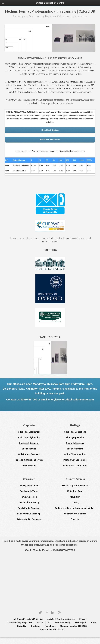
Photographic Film (75, 437)
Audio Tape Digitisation (29, 437)
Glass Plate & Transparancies (50, 140)
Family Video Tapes (29, 486)
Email (45, 550)
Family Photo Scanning (29, 508)
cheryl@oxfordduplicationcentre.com (71, 399)
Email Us (75, 519)
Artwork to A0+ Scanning (29, 519)
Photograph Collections (75, 460)
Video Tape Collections (75, 432)
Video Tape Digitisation (29, 432)
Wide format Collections (75, 466)
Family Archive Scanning (29, 514)
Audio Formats (29, 466)
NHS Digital (81, 623)
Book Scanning (29, 449)
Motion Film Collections (75, 454)
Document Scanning (29, 443)
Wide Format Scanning (29, 454)
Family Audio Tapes (29, 491)
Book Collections (75, 449)
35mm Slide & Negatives (50, 130)
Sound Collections (75, 443)
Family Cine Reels (29, 497)
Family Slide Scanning (29, 502)
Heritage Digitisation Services (29, 460)
